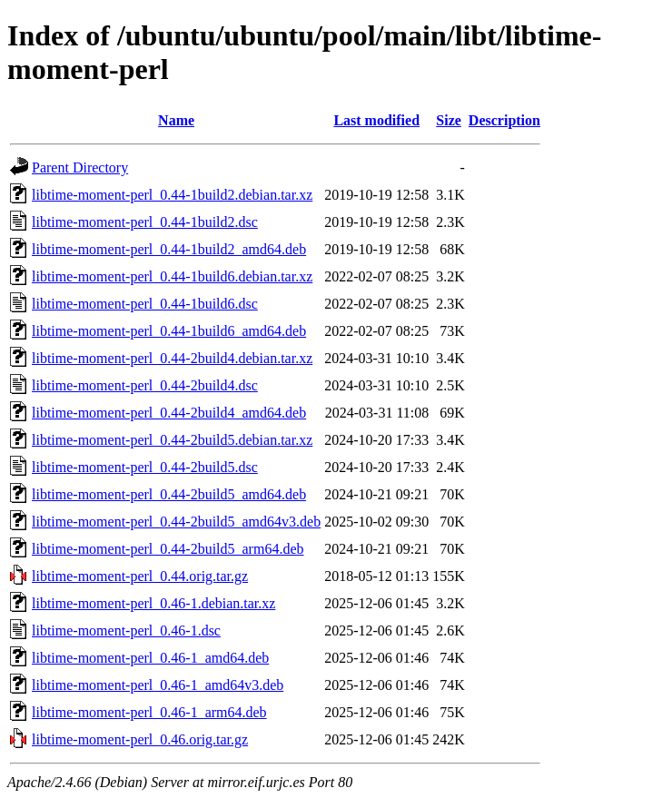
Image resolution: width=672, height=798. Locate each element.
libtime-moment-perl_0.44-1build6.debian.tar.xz (172, 276)
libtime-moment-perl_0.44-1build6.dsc (145, 304)
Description (504, 120)
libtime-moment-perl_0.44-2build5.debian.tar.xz (172, 440)
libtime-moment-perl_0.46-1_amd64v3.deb (158, 685)
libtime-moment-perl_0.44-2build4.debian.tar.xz (172, 358)
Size (449, 120)
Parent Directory (80, 167)
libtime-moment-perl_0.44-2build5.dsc (145, 467)
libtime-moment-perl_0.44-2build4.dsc (145, 385)
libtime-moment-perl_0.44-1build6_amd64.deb (169, 331)
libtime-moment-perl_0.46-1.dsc (126, 631)
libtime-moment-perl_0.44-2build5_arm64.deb (168, 549)
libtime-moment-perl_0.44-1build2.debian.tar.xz (172, 195)
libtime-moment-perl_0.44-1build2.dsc (145, 222)
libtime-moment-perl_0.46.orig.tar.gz (140, 739)
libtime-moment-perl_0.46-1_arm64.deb (149, 712)
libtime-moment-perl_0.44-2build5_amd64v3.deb (176, 522)
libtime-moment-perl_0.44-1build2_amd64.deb (169, 249)
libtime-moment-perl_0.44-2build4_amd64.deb (169, 413)
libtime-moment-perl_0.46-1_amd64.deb (150, 658)
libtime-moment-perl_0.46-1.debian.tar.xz (153, 603)
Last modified (376, 120)
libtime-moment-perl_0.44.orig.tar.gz (140, 576)
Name (176, 120)
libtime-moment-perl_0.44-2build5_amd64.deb (169, 494)
